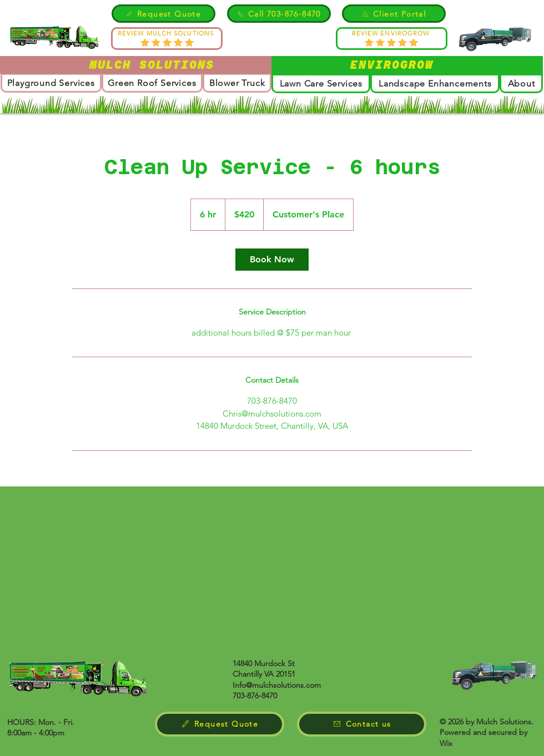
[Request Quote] (163, 14)
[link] (272, 260)
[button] (521, 83)
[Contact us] (362, 724)
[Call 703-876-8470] (279, 14)
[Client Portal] (394, 14)
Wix (446, 743)
